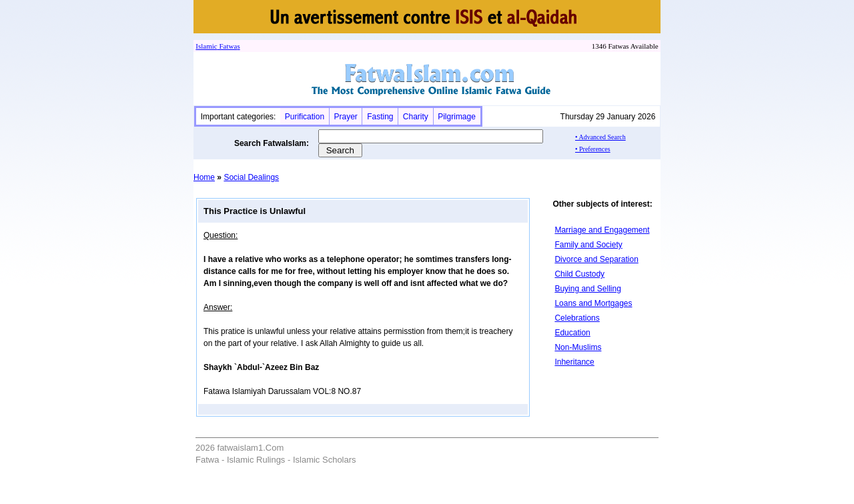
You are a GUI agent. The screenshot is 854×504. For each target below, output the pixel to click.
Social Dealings (251, 177)
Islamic (206, 46)
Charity (416, 117)
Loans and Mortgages (593, 303)
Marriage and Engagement (602, 230)
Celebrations (577, 318)
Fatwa (228, 46)
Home (204, 177)
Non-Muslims (578, 347)
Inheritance (574, 362)
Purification (305, 117)
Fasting (380, 117)
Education (572, 333)
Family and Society (588, 245)
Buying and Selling (587, 289)
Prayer (345, 117)
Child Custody (579, 274)
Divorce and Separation (596, 259)
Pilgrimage (457, 117)
